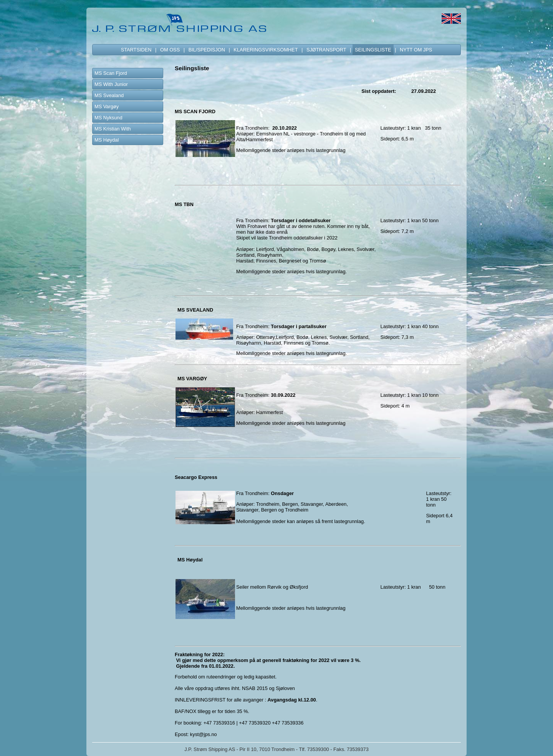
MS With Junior (111, 84)
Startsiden (136, 50)
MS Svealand (109, 95)
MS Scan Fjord (111, 73)
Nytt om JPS (416, 50)
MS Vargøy (107, 106)
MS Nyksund (108, 118)
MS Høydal (107, 140)
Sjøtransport (326, 50)
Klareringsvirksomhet (266, 50)
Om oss (170, 50)
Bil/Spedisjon (207, 50)
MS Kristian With (113, 129)
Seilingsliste (373, 50)
